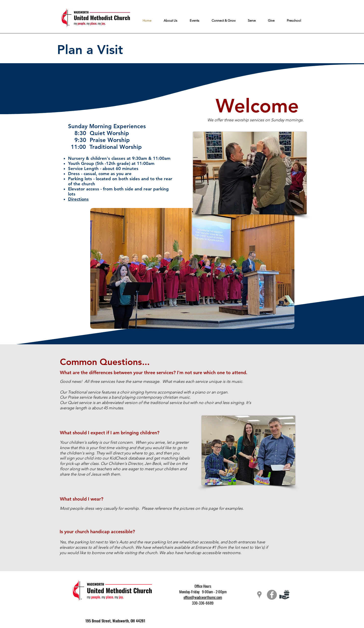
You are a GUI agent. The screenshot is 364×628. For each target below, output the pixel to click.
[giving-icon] (284, 595)
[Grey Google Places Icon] (259, 595)
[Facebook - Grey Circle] (272, 595)
